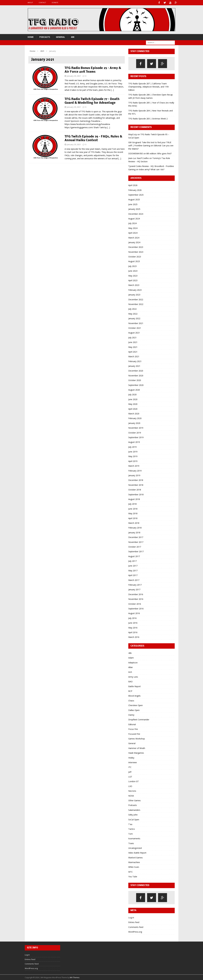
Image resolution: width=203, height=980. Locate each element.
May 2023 (133, 275)
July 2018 (132, 504)
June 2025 (133, 204)
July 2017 (132, 561)
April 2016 (133, 632)
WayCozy (133, 134)
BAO (130, 681)
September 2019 (136, 437)
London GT (134, 781)
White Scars (134, 867)
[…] (112, 90)
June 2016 (133, 623)
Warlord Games (135, 857)
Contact (42, 2)
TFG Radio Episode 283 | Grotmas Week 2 (148, 118)
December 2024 (136, 214)
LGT (130, 776)
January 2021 (134, 366)
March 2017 (134, 580)
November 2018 (136, 485)
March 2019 (134, 466)
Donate (55, 2)
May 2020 (133, 404)
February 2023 (135, 290)
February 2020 (135, 418)
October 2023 (135, 256)
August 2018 (134, 499)
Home (31, 37)
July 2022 (132, 309)
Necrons (132, 791)
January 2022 (134, 318)
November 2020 (136, 375)
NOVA (131, 795)
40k (73, 37)
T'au (130, 824)
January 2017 (134, 589)
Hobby (131, 757)
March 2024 (134, 237)
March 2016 (134, 637)
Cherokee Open (135, 705)
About (30, 2)
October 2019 (135, 432)
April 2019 (133, 461)
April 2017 (133, 575)
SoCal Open (134, 819)
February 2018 (135, 527)
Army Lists (133, 677)
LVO (130, 786)
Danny (131, 715)
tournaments (134, 838)
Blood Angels (134, 695)
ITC (130, 767)
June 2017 (133, 565)
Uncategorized (135, 848)
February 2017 (135, 585)
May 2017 (133, 570)
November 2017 (136, 542)
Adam (131, 657)
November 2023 (136, 252)
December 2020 (136, 370)
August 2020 (134, 390)
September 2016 (136, 608)
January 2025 (134, 209)
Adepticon (133, 662)
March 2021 (134, 356)
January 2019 (134, 475)
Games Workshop (137, 738)
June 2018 (133, 508)
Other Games (135, 800)
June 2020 (133, 399)
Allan (131, 667)
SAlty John (133, 814)
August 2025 (134, 199)
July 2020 (132, 394)
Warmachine (134, 862)
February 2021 (135, 361)
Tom (131, 833)
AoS (130, 672)
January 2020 (134, 423)
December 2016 (136, 594)
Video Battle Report (137, 852)
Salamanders (134, 810)
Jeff (130, 772)
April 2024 (133, 233)
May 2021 (133, 347)
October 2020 (135, 380)
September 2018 (136, 494)
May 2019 (133, 456)
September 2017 (136, 551)
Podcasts (45, 37)
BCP (130, 691)
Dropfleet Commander (139, 719)
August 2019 (134, 442)
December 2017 (136, 537)
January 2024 (134, 242)
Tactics (132, 829)
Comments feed (136, 927)
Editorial (132, 724)
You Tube (133, 876)
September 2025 (136, 195)
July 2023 (132, 266)
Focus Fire (133, 729)
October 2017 (135, 546)
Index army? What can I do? (152, 169)
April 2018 (133, 518)
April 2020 (133, 409)
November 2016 (136, 599)
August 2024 (134, 218)
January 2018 (134, 532)
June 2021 (133, 342)
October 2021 (135, 328)
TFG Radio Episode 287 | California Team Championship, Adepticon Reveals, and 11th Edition (149, 86)
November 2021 (136, 323)
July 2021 (132, 337)
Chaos (131, 700)
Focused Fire (134, 734)
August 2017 (134, 556)
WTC (131, 872)
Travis (131, 843)
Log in (131, 917)
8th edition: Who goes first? (159, 153)
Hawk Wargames (136, 753)
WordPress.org (135, 931)
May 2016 (133, 627)
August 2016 (134, 613)
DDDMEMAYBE (136, 153)
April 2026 (133, 185)
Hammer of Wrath (137, 748)
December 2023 (136, 247)
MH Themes (75, 977)
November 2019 (136, 428)
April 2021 (133, 351)
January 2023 (134, 294)
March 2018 (134, 523)
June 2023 (133, 271)
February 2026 (135, 190)
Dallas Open (134, 710)
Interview (133, 762)
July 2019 (132, 447)
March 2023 (134, 285)
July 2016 (132, 618)
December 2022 (136, 299)
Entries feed (134, 922)
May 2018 (133, 513)
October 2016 (135, 604)
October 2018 (135, 489)
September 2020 (136, 385)
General (60, 37)
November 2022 (136, 304)
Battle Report (135, 686)
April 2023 (133, 280)
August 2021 (134, 332)
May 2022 (133, 313)
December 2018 (136, 480)
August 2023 (134, 261)
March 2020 (134, 413)
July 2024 (132, 223)
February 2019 (135, 470)
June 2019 (133, 451)
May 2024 (133, 228)
